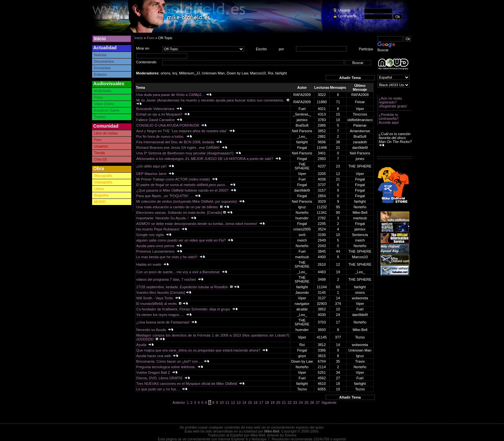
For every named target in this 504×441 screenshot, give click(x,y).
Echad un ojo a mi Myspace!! (160, 114)
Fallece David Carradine (156, 120)
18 (267, 402)
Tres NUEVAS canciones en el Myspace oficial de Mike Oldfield (187, 384)
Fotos (99, 97)
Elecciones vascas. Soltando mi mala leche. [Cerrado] (179, 213)
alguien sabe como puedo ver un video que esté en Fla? (181, 240)
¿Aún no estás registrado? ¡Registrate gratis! (393, 102)
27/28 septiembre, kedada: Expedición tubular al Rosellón (183, 287)
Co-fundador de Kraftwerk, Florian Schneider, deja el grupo (184, 309)
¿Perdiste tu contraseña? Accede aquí (389, 118)
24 (301, 402)
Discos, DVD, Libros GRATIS (160, 378)
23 (295, 402)
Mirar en (143, 48)
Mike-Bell (272, 431)
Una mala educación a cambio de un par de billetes (178, 207)
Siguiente (329, 402)
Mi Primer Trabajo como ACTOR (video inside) (174, 179)
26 (312, 402)
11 (227, 402)
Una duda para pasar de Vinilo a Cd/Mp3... (171, 95)
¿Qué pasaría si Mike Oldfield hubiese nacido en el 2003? (183, 190)
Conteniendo (146, 62)
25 (306, 402)
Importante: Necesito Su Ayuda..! (163, 218)
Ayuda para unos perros (156, 246)
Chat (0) (101, 159)
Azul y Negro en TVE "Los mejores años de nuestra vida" (182, 131)
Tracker (100, 117)
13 (238, 402)
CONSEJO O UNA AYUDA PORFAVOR (168, 125)
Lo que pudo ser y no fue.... (159, 389)
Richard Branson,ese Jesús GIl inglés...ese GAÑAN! (179, 148)
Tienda (99, 153)
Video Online (104, 104)
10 (221, 402)
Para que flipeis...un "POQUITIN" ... (165, 196)
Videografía (103, 182)
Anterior (179, 402)
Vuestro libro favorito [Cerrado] (161, 292)
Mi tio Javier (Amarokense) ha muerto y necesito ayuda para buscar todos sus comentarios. (211, 100)
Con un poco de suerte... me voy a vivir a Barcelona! (179, 272)
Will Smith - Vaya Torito (155, 298)
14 (244, 402)
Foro (98, 140)
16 (255, 402)
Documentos (104, 61)
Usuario (344, 10)
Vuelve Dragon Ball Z (154, 372)
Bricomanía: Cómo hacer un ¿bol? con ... (170, 361)
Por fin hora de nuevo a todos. (161, 136)
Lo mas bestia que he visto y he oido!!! (167, 257)
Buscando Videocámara (156, 109)
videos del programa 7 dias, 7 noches (167, 279)
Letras (99, 189)
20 (278, 402)
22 (289, 402)
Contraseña (347, 16)
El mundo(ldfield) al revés (157, 304)
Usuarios (101, 146)
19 (272, 402)
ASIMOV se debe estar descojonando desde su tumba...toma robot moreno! (197, 224)
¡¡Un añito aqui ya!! (152, 166)
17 (261, 402)
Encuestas (102, 68)
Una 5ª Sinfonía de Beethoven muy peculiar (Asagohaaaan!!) (185, 153)
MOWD (100, 202)
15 (250, 402)
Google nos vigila (150, 235)
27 (318, 402)
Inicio (100, 39)
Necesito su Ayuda (152, 330)
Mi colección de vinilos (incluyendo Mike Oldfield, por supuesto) (187, 201)
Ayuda (142, 345)
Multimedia (103, 91)
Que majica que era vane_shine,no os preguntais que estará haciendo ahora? (199, 350)
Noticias (100, 55)
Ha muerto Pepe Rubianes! (158, 229)
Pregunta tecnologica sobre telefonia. (166, 367)
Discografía (103, 176)
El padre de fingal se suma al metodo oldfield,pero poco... (183, 185)
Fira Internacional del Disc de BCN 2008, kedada (176, 142)
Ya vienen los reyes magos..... (161, 315)
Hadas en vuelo (149, 264)
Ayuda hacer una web (154, 356)
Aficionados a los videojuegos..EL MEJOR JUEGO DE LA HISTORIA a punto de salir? (205, 159)
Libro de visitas (106, 133)
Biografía (101, 195)
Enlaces (100, 74)
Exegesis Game (107, 110)
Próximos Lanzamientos (156, 251)
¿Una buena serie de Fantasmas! (163, 322)
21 (284, 402)
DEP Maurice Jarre (152, 174)
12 (233, 402)
